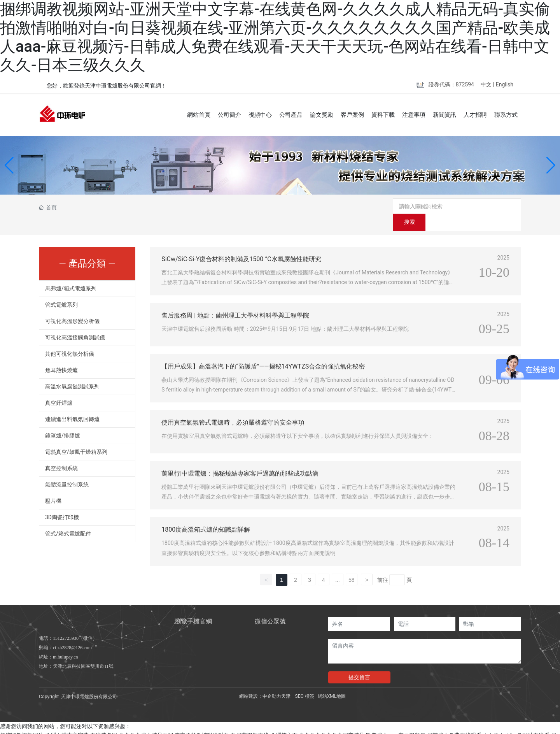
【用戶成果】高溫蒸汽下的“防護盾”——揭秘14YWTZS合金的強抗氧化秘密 (263, 351)
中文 (486, 84)
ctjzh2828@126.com (72, 633)
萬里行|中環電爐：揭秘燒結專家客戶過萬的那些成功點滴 (240, 459)
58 (352, 565)
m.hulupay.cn (66, 642)
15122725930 (66, 623)
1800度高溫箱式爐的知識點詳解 (206, 515)
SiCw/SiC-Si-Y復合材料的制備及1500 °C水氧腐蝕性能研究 (241, 244)
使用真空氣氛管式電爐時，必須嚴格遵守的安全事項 (233, 408)
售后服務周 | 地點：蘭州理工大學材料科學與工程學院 (235, 300)
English (505, 84)
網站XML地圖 (332, 681)
